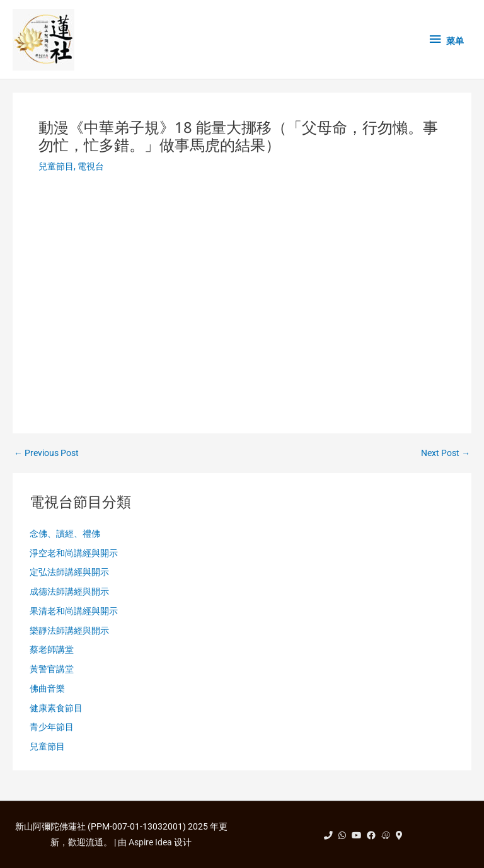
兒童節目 (56, 166)
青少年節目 (52, 727)
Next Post (446, 454)
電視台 (91, 166)
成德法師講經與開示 (69, 591)
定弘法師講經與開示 (69, 572)
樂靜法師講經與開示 (69, 631)
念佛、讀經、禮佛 (65, 534)
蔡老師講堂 (52, 649)
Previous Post (46, 454)
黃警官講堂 (52, 669)
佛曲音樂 (47, 688)
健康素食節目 (56, 708)
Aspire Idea (150, 842)
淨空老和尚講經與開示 (74, 553)
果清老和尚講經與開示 (74, 611)
